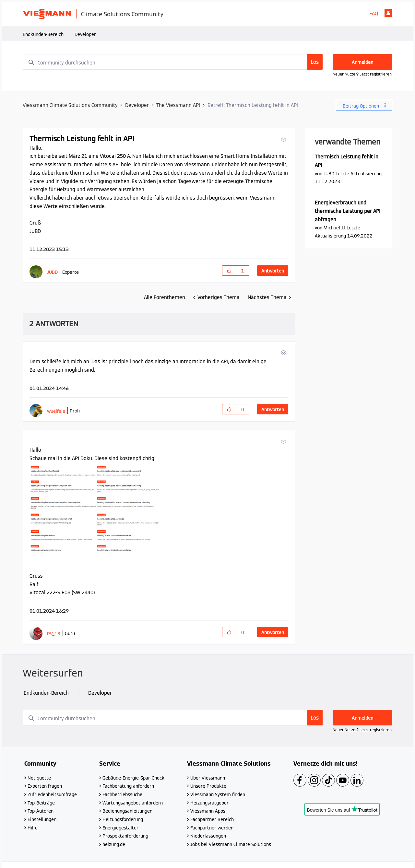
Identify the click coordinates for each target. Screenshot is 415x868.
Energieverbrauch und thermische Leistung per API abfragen (348, 211)
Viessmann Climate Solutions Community (70, 105)
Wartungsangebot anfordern (133, 803)
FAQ (374, 13)
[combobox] (173, 62)
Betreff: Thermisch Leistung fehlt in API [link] (253, 105)
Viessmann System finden (218, 794)
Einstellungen (42, 819)
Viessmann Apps (208, 811)
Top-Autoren (41, 811)
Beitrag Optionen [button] (361, 106)
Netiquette (39, 778)
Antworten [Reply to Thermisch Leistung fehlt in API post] (273, 271)
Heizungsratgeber (209, 803)
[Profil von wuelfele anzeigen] (56, 411)
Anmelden (388, 13)
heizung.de (114, 844)
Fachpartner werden (212, 828)
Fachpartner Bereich (212, 819)
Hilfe (33, 828)
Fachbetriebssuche (122, 794)
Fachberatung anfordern (128, 786)
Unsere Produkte (208, 786)
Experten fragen (45, 786)
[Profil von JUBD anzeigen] (52, 272)
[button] (283, 139)
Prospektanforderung (125, 836)
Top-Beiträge (41, 803)
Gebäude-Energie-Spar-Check (133, 778)
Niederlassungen (208, 836)
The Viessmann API (178, 105)
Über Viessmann (208, 778)
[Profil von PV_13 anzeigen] (54, 634)
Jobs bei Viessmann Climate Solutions (231, 844)
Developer (85, 34)
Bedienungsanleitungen (127, 811)
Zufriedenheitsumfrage (52, 794)
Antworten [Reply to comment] (273, 410)
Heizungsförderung (123, 819)
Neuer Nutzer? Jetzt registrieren (362, 74)
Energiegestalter (120, 828)
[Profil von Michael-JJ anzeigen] (334, 228)
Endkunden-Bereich (43, 34)
